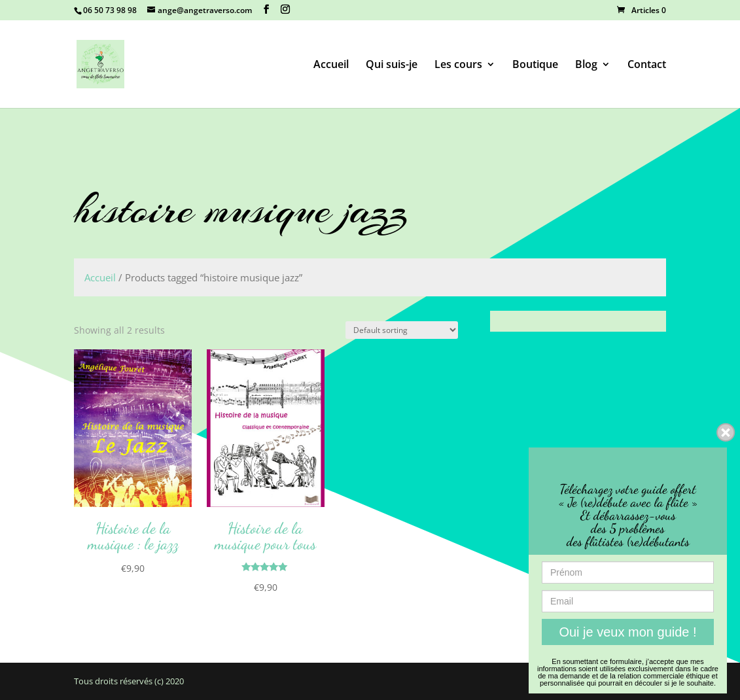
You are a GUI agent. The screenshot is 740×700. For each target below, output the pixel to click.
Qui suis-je (392, 65)
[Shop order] (402, 330)
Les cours (458, 65)
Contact (647, 65)
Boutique (535, 65)
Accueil (331, 65)
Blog (586, 65)
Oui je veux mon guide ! (627, 632)
